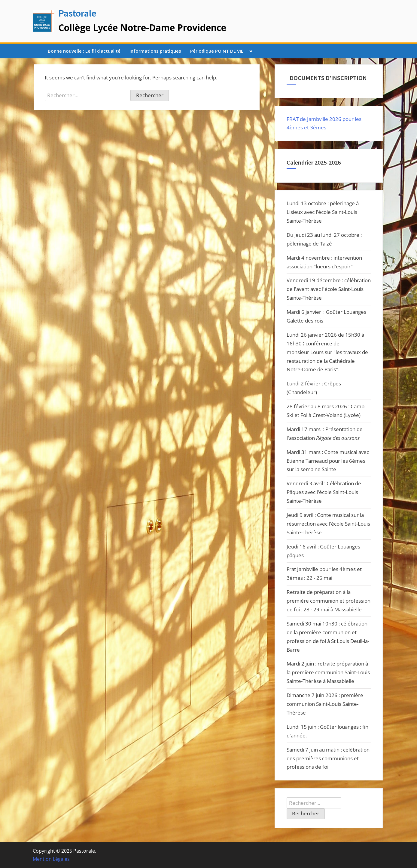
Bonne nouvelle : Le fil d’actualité (84, 51)
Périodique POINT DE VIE (217, 51)
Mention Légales (51, 859)
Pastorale (77, 13)
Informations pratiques (155, 51)
